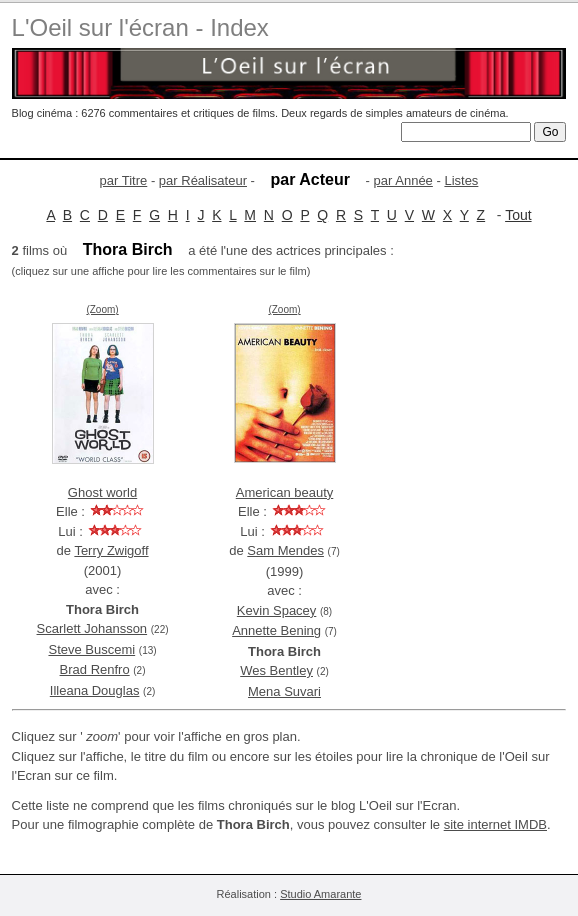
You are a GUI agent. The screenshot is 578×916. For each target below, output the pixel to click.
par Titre (124, 180)
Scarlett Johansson (92, 628)
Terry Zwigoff (111, 550)
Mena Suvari (284, 691)
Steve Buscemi (91, 649)
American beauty (285, 492)
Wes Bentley (276, 670)
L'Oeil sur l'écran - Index (140, 27)
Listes (461, 180)
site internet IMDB (495, 824)
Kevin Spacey (277, 610)
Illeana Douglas (95, 690)
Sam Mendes (285, 550)
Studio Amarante (320, 894)
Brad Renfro (95, 669)
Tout (518, 215)
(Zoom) (102, 309)
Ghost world (102, 492)
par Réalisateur (203, 180)
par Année (403, 180)
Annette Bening (276, 630)
